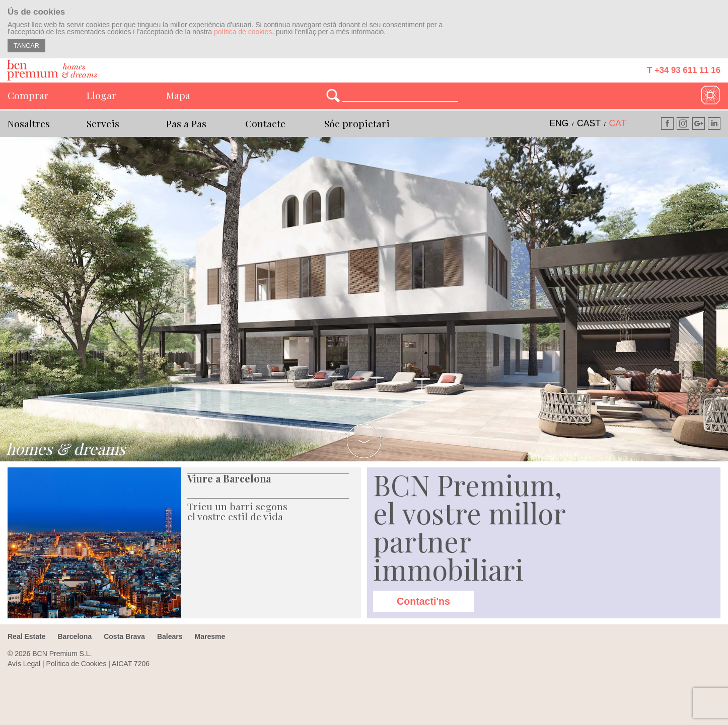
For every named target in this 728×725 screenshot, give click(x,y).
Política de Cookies (77, 664)
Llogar (101, 95)
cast (589, 123)
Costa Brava (124, 636)
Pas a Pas (186, 123)
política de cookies (243, 32)
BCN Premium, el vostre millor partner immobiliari (469, 527)
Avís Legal (24, 664)
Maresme (210, 636)
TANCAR (26, 46)
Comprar (28, 95)
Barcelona (75, 636)
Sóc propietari (357, 123)
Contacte (265, 123)
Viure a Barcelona (229, 478)
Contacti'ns (423, 601)
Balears (170, 636)
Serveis (103, 123)
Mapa (178, 95)
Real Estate (26, 636)
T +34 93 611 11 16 (684, 70)
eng (559, 123)
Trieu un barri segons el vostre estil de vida (237, 511)
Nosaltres (29, 123)
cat (618, 123)
